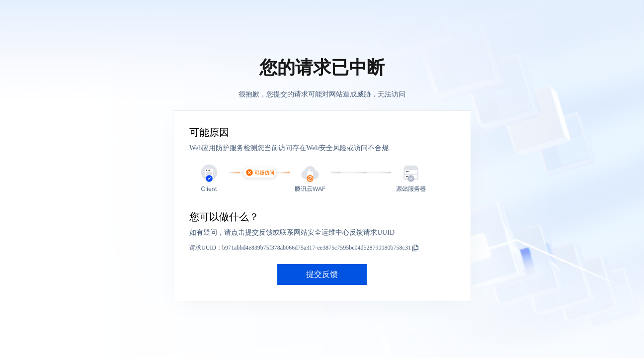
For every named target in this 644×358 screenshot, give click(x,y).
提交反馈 (322, 274)
